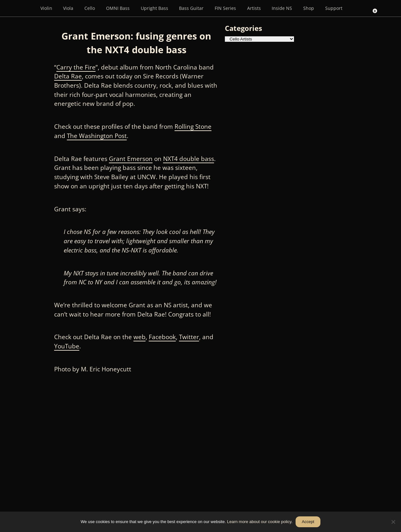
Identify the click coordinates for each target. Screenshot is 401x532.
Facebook (162, 337)
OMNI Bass (118, 8)
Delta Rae (68, 76)
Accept (308, 522)
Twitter (189, 337)
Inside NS (282, 8)
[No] (393, 522)
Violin (46, 8)
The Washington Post (97, 136)
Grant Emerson (131, 159)
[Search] (357, 8)
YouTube (67, 346)
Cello (90, 8)
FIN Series (225, 8)
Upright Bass (154, 8)
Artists (254, 8)
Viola (68, 8)
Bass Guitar (191, 8)
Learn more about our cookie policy (259, 522)
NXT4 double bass (189, 159)
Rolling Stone (193, 127)
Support (334, 8)
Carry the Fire (76, 67)
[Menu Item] (26, 8)
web (140, 337)
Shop (309, 8)
